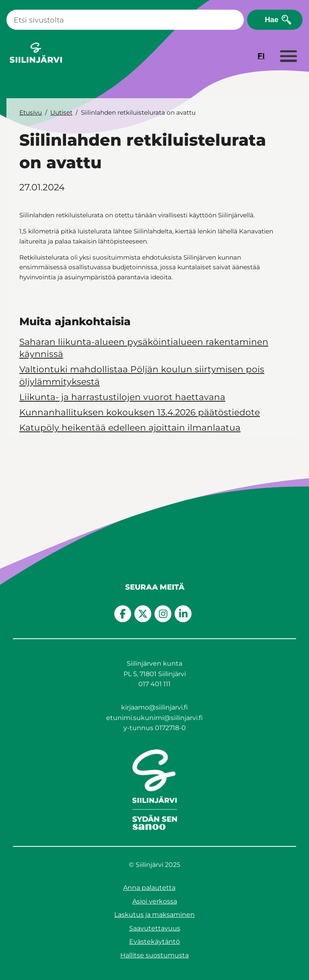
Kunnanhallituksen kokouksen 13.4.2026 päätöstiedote (140, 412)
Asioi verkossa (155, 901)
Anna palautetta (149, 888)
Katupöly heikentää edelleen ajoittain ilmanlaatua (130, 427)
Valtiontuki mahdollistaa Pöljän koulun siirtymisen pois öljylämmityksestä (142, 375)
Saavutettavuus (155, 928)
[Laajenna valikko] (288, 57)
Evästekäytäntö (154, 942)
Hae (272, 20)
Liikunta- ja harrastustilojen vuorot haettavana (122, 397)
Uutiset (61, 112)
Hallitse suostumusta (154, 955)
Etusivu (31, 112)
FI (261, 56)
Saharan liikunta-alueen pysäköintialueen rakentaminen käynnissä (144, 348)
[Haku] (125, 20)
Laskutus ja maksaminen (154, 915)
